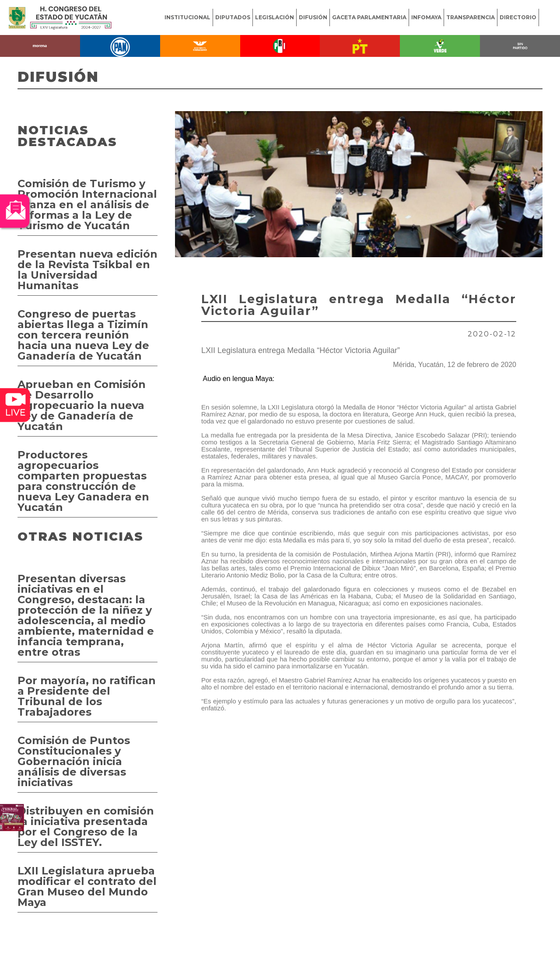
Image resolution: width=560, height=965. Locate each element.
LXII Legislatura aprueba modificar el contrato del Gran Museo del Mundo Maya (87, 886)
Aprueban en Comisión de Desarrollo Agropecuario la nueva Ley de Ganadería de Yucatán (82, 405)
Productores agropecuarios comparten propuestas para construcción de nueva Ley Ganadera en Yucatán (83, 481)
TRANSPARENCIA (471, 17)
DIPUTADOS (233, 17)
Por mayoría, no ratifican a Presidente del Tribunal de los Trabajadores (87, 696)
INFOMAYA (426, 17)
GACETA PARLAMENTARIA (369, 17)
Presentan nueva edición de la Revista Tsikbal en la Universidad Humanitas (87, 270)
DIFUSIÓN (313, 17)
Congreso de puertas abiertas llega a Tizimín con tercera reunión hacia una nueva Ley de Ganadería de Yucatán (83, 335)
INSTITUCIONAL (187, 17)
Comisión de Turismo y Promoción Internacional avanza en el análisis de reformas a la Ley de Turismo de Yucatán (87, 205)
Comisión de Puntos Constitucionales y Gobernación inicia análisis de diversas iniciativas (74, 761)
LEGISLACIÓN (275, 17)
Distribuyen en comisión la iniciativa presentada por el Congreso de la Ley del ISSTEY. (86, 827)
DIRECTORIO (518, 17)
